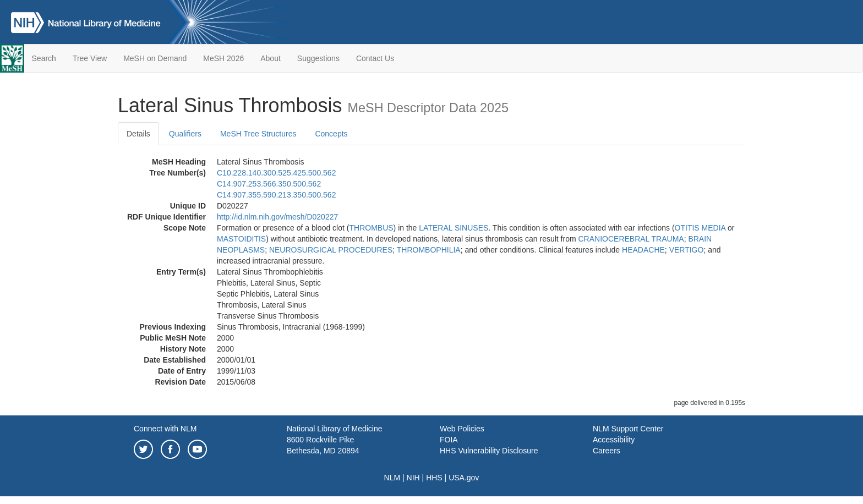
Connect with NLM (165, 429)
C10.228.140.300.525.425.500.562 (276, 173)
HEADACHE (643, 250)
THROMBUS (371, 228)
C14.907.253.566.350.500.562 (269, 184)
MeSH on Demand (155, 58)
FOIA (449, 440)
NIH (413, 478)
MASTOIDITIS (241, 239)
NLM (392, 478)
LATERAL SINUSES (454, 228)
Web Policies (462, 429)
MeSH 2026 (223, 58)
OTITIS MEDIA (700, 228)
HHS (434, 478)
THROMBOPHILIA (429, 250)
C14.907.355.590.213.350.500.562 (276, 195)
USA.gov (464, 478)
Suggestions (318, 58)
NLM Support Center (628, 429)
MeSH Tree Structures (258, 134)
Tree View (90, 58)
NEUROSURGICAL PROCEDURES (331, 250)
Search (44, 58)
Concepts (331, 134)
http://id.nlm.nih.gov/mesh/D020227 (277, 217)
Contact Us (375, 58)
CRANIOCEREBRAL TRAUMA (631, 239)
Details (138, 134)
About (271, 58)
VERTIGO (687, 250)
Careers (607, 451)
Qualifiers (185, 134)
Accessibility (614, 440)
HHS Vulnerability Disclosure (489, 451)
